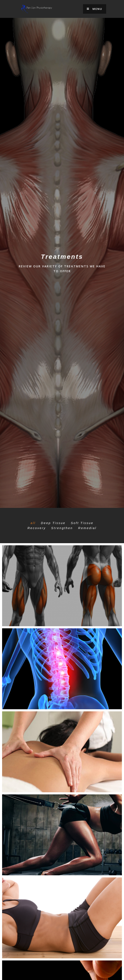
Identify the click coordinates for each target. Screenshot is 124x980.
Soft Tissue (82, 523)
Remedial (87, 528)
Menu (95, 9)
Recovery (37, 528)
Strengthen (62, 528)
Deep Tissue (53, 523)
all (33, 523)
